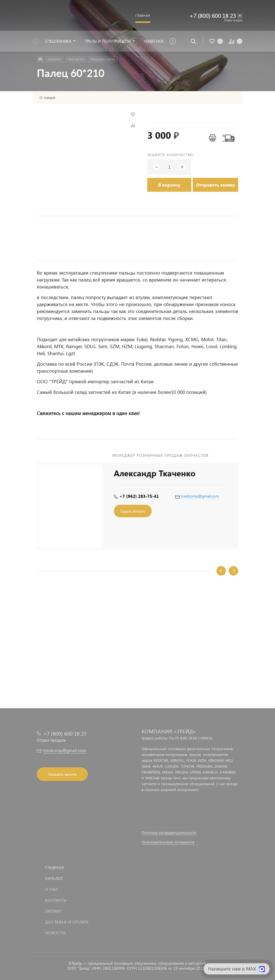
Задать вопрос (133, 511)
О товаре (47, 98)
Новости (55, 933)
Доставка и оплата (67, 922)
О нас (52, 889)
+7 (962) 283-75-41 (139, 496)
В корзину (169, 185)
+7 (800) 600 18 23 (213, 15)
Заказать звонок (62, 774)
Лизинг (54, 911)
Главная (55, 868)
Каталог (54, 878)
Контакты (56, 900)
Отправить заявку (216, 185)
